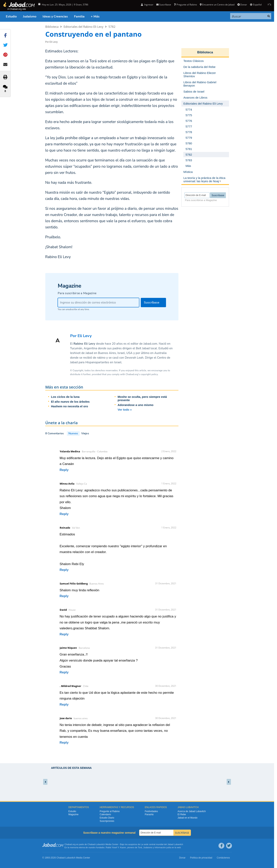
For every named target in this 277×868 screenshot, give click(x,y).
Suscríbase (164, 5)
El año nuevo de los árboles (70, 402)
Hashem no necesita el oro (70, 406)
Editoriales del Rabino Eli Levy (83, 27)
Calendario (105, 814)
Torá (140, 847)
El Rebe (182, 814)
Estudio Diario (107, 818)
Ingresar (147, 5)
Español (256, 5)
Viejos (85, 433)
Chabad (91, 844)
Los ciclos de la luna (65, 397)
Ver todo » (125, 410)
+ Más (95, 16)
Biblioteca (52, 27)
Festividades (151, 811)
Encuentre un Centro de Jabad (217, 5)
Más (188, 166)
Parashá (149, 814)
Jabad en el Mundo (188, 818)
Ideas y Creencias (55, 16)
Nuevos (73, 433)
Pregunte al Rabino (185, 5)
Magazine (73, 814)
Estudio (11, 16)
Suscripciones (107, 821)
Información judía (163, 847)
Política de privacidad (201, 858)
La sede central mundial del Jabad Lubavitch (162, 844)
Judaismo (148, 847)
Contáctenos (223, 858)
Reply (64, 470)
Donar (242, 5)
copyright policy (149, 374)
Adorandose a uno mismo (135, 405)
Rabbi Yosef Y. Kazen (116, 847)
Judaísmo (30, 16)
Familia (79, 16)
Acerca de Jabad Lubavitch (192, 811)
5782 (112, 27)
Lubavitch (100, 844)
